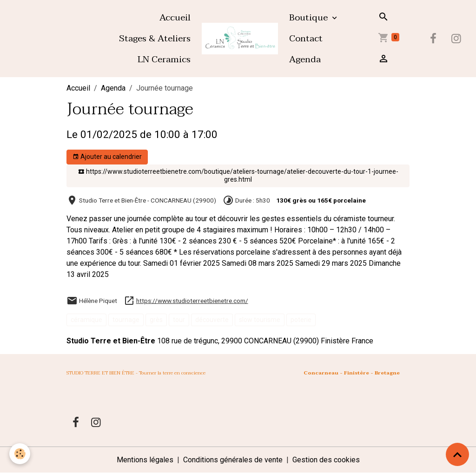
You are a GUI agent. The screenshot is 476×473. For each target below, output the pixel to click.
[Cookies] (20, 454)
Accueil (175, 17)
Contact (306, 38)
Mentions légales (145, 460)
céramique (86, 320)
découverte (212, 320)
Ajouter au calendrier (107, 157)
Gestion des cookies (326, 460)
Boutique (310, 17)
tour (179, 320)
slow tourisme (260, 320)
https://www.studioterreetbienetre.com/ (192, 301)
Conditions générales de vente (233, 460)
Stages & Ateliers (155, 38)
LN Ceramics (164, 59)
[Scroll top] (457, 454)
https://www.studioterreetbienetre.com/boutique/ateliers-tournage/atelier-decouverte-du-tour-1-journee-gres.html (238, 176)
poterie (301, 320)
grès (156, 320)
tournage (126, 320)
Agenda (305, 59)
